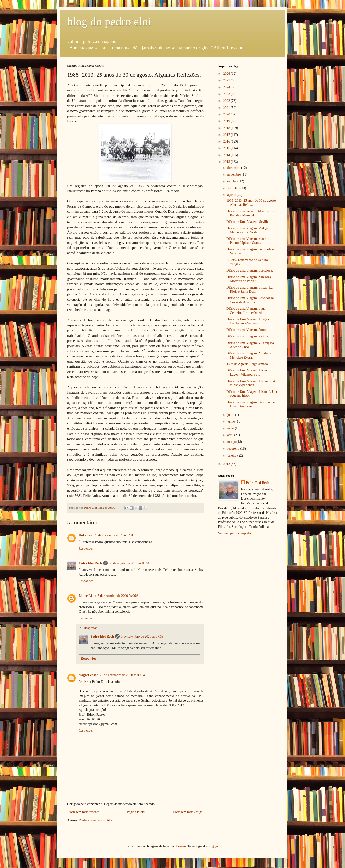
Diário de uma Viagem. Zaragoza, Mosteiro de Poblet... (249, 279)
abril (231, 435)
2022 (227, 101)
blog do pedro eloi (109, 21)
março (232, 442)
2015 (227, 148)
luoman (181, 846)
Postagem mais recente (84, 812)
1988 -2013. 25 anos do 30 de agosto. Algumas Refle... (252, 203)
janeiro (232, 455)
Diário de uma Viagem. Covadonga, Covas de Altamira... (250, 300)
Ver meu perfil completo (234, 533)
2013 (227, 162)
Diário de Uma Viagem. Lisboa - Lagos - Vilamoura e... (248, 372)
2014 (227, 155)
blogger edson (89, 675)
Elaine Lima (87, 596)
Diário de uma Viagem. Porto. (247, 330)
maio (231, 428)
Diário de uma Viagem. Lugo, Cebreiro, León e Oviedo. (246, 311)
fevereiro (234, 448)
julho (231, 415)
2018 (227, 128)
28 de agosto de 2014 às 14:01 (114, 535)
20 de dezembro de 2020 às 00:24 (122, 675)
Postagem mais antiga (188, 812)
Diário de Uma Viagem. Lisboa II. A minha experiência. (251, 383)
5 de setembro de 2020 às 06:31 (119, 596)
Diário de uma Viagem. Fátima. (247, 336)
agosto (232, 195)
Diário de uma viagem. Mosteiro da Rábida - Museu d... (250, 213)
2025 (227, 80)
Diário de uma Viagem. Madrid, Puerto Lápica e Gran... (248, 241)
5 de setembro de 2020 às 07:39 (142, 637)
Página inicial (136, 812)
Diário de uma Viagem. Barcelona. (250, 271)
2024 (227, 87)
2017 (227, 135)
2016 (227, 141)
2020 (227, 114)
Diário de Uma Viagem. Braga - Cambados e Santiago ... (248, 321)
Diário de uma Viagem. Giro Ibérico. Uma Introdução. (251, 404)
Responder (86, 549)
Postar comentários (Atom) (97, 820)
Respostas (90, 628)
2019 (227, 121)
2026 (227, 74)
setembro (234, 188)
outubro (233, 181)
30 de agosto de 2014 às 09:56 (129, 563)
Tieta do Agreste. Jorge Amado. (248, 364)
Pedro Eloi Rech (90, 563)
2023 (227, 94)
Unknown (86, 535)
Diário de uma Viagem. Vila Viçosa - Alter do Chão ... (251, 345)
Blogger (213, 846)
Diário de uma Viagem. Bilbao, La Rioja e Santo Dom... (250, 290)
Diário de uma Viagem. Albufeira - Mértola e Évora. (250, 355)
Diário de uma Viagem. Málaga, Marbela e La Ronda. (248, 230)
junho (231, 421)
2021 (227, 108)
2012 (227, 464)
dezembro (234, 168)
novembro (234, 174)
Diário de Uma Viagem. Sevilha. (248, 222)
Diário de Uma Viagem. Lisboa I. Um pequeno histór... (252, 394)
